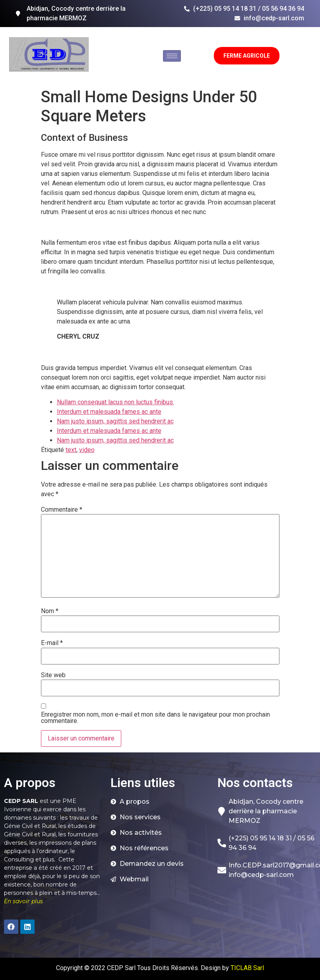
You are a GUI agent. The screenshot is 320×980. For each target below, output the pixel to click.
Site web (53, 675)
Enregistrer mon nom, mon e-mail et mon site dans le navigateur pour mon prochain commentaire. (155, 718)
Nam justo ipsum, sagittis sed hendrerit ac (115, 421)
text (71, 450)
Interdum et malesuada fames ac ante (109, 412)
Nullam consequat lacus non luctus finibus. (115, 402)
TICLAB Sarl (247, 968)
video (87, 450)
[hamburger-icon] (172, 56)
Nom (50, 611)
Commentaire (62, 510)
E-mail (52, 643)
